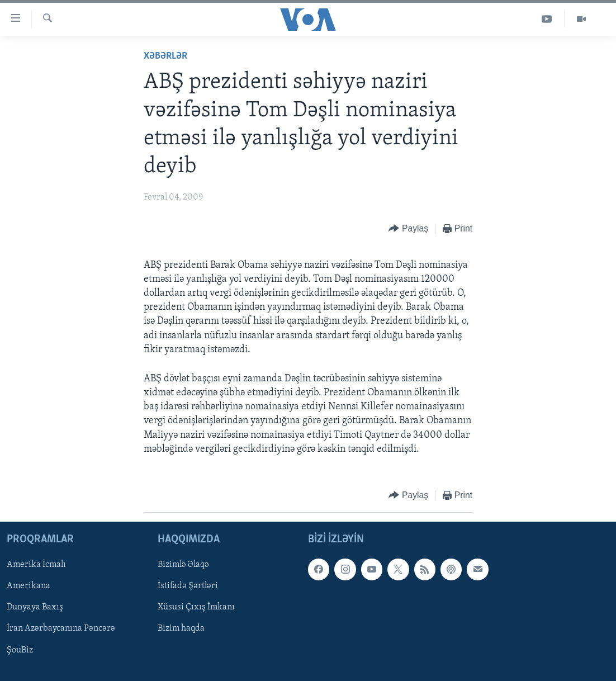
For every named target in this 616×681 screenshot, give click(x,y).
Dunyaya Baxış (35, 608)
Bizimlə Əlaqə (183, 565)
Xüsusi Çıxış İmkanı (196, 608)
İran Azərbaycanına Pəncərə (61, 629)
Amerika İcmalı (36, 565)
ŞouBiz (20, 650)
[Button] (408, 229)
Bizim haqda (181, 629)
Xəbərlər (165, 56)
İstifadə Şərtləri (188, 587)
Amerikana (29, 587)
